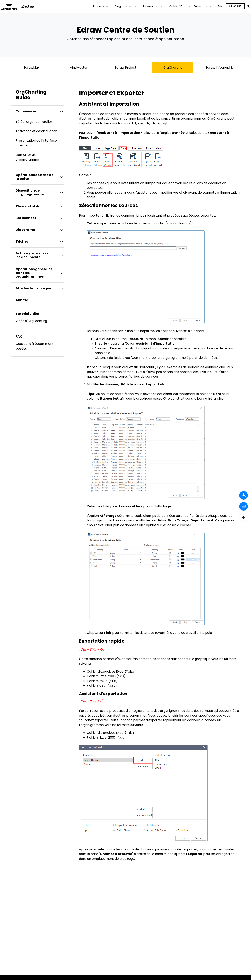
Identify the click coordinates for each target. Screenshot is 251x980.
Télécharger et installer (34, 122)
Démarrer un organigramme (27, 157)
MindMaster (79, 67)
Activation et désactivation (36, 131)
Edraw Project (125, 67)
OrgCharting (173, 67)
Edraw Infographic (220, 67)
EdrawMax (31, 67)
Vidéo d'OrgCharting (31, 321)
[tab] (37, 111)
